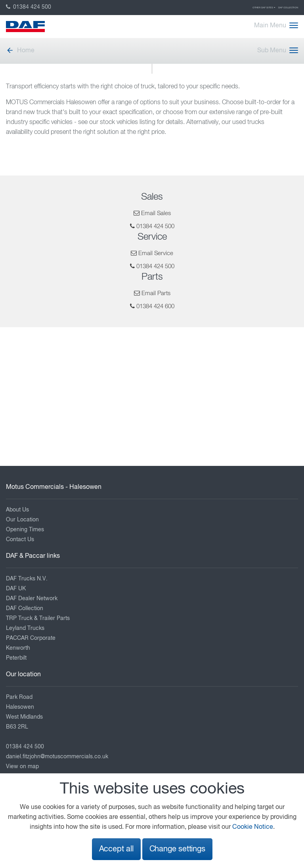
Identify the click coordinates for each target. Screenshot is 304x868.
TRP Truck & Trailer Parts (38, 618)
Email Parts (156, 293)
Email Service (156, 253)
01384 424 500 (29, 7)
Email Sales (156, 213)
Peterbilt (16, 658)
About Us (17, 510)
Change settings (177, 849)
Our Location (22, 520)
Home (20, 51)
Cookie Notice (253, 827)
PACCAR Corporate (31, 638)
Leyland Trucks (25, 628)
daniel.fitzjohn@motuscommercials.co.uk (57, 757)
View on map (22, 767)
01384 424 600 (155, 306)
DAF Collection (288, 8)
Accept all (116, 849)
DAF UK (16, 589)
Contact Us (20, 540)
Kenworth (18, 648)
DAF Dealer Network (32, 599)
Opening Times (25, 530)
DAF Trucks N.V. (27, 579)
